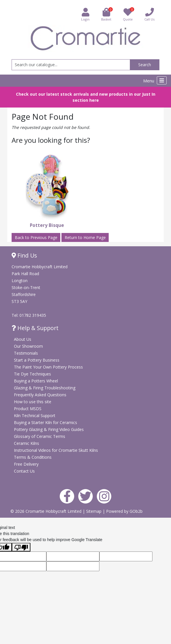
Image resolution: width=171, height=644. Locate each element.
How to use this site (33, 402)
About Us (23, 339)
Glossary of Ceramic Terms (40, 436)
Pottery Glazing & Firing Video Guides (49, 429)
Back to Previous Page (36, 237)
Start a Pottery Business (37, 360)
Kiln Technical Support (35, 416)
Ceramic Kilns (27, 443)
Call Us (149, 14)
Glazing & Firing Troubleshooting (45, 388)
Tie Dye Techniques (32, 374)
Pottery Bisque (47, 225)
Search (145, 65)
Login (85, 14)
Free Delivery (26, 464)
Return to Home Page (85, 237)
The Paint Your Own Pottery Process (48, 367)
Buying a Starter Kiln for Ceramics (46, 422)
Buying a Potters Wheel (36, 381)
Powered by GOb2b (124, 511)
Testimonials (26, 353)
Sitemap (94, 511)
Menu (155, 80)
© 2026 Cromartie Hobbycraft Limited (47, 511)
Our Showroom (28, 346)
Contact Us (24, 471)
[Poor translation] (21, 547)
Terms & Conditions (33, 457)
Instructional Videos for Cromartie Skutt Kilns (56, 450)
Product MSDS (28, 409)
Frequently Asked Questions (40, 395)
